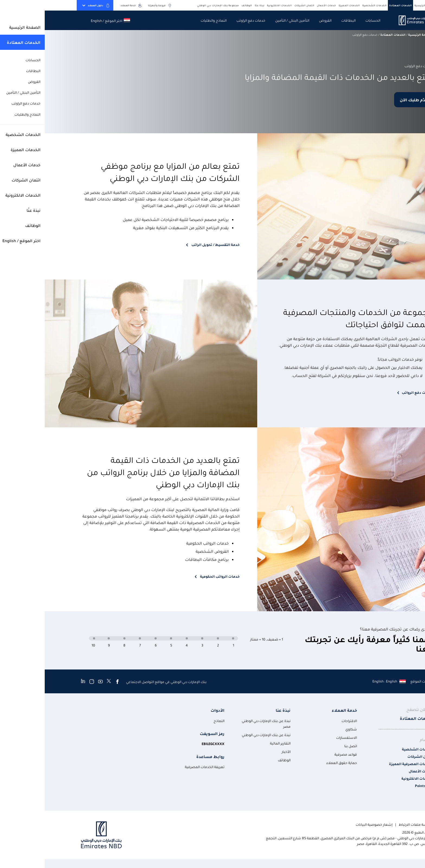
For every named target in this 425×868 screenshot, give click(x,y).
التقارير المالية (236, 743)
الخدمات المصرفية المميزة (366, 764)
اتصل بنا (306, 746)
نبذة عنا (238, 710)
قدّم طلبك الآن (369, 100)
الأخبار (241, 751)
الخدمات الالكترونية (235, 5)
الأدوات (173, 710)
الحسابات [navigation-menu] (328, 20)
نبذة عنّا (215, 5)
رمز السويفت (167, 734)
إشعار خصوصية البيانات (329, 824)
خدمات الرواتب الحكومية (175, 576)
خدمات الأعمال (282, 5)
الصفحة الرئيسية (381, 5)
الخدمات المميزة (305, 5)
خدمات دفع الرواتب (373, 392)
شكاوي (306, 729)
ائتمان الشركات (260, 5)
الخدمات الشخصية (330, 5)
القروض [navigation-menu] (281, 20)
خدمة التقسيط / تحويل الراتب (170, 244)
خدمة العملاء (87, 5)
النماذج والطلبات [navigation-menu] (169, 20)
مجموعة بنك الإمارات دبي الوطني (173, 5)
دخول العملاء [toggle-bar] (51, 5)
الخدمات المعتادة (356, 5)
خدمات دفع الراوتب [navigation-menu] (206, 20)
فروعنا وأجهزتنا (115, 5)
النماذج (174, 721)
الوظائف (202, 5)
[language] (344, 681)
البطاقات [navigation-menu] (304, 20)
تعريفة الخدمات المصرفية (160, 767)
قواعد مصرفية (301, 754)
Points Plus (379, 786)
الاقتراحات (305, 721)
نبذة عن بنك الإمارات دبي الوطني (221, 735)
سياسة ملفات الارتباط (371, 824)
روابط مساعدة (166, 757)
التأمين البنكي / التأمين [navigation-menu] (247, 20)
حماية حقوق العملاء (297, 763)
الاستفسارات (302, 737)
